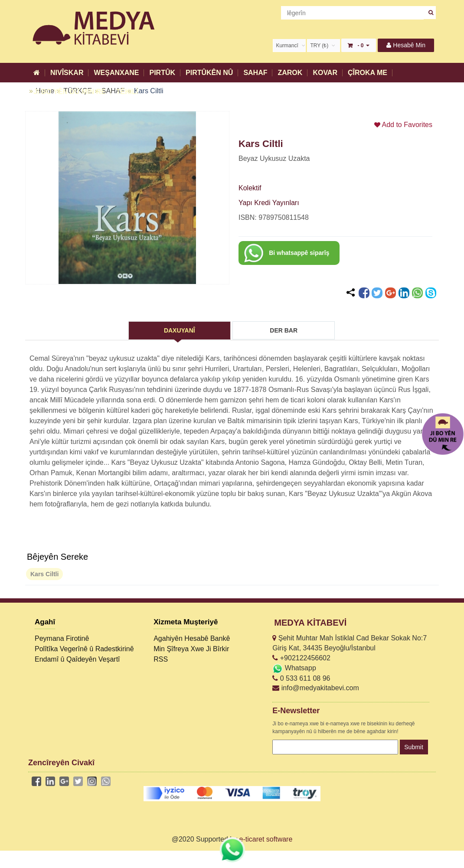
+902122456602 (301, 658)
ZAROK (290, 73)
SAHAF (255, 73)
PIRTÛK (162, 73)
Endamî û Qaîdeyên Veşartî (77, 659)
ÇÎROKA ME (368, 73)
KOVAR (325, 73)
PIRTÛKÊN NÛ (209, 73)
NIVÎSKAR (67, 73)
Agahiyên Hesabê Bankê (192, 638)
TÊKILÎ (127, 92)
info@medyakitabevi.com (315, 688)
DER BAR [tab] (284, 330)
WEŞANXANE (116, 73)
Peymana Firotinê (62, 638)
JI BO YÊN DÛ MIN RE (70, 92)
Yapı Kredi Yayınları (269, 203)
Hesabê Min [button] (406, 45)
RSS (161, 659)
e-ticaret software (266, 839)
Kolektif (250, 188)
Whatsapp (294, 668)
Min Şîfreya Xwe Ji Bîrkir (191, 649)
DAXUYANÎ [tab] (180, 330)
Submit (414, 747)
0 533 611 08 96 (301, 678)
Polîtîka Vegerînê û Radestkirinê (84, 649)
